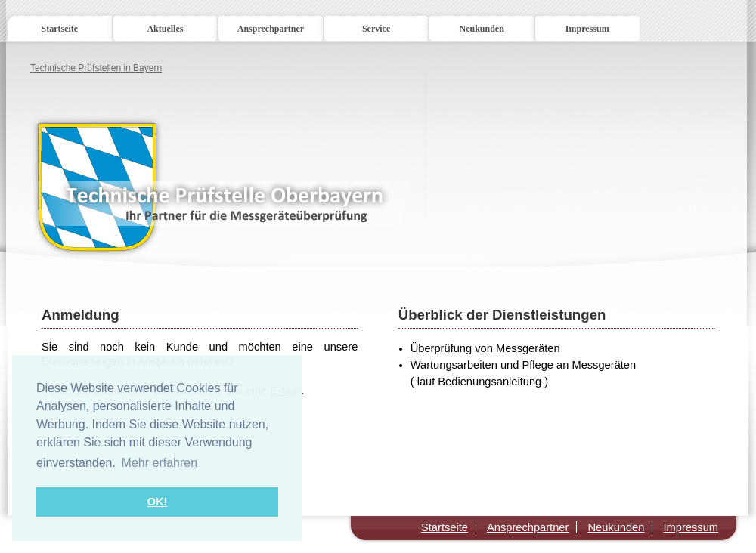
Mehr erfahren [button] (160, 463)
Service (376, 29)
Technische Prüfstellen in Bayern (96, 68)
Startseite (59, 29)
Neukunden (481, 29)
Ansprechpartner (271, 29)
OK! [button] (157, 502)
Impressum (587, 29)
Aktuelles (165, 29)
